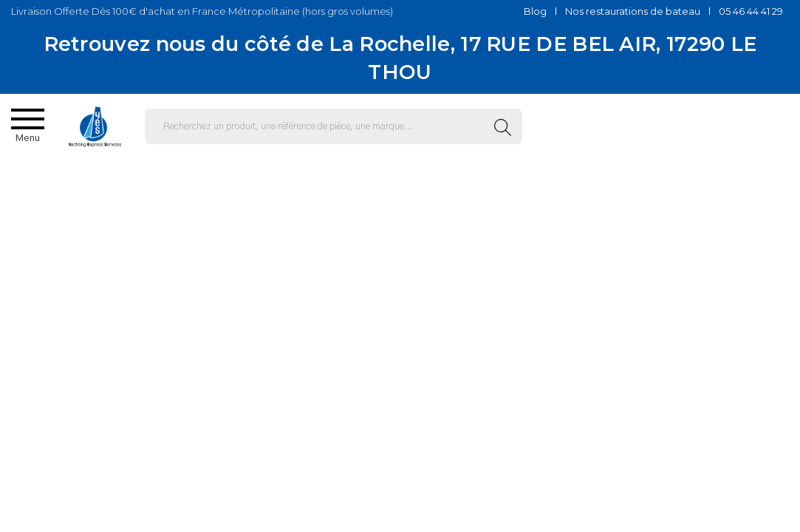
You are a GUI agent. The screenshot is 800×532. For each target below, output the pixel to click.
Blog (535, 11)
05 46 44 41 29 (751, 11)
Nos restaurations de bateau (633, 11)
